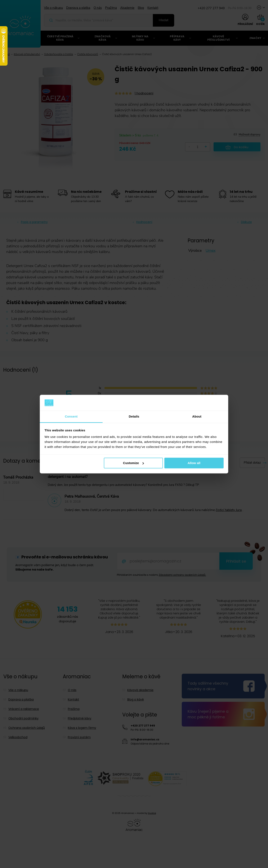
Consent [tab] (71, 417)
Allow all (194, 463)
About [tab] (197, 417)
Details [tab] (134, 417)
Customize (134, 463)
